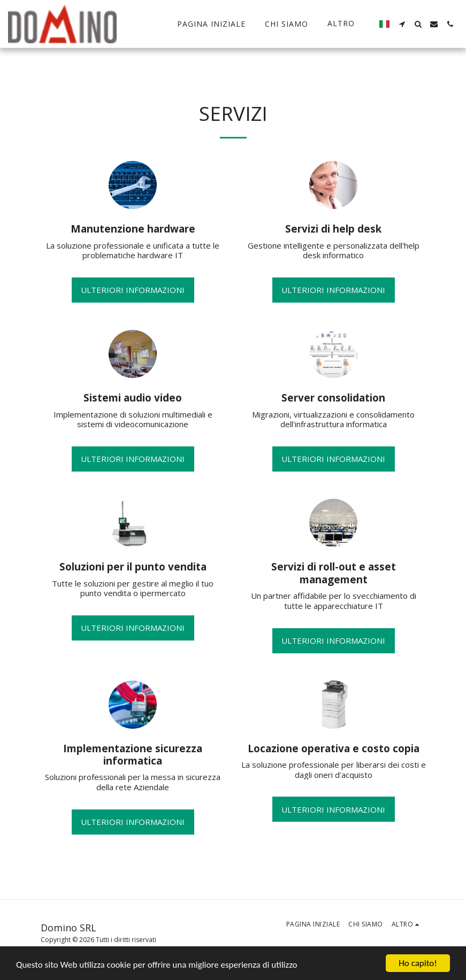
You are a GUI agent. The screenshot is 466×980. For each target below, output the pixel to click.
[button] (402, 24)
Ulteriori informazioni (133, 290)
